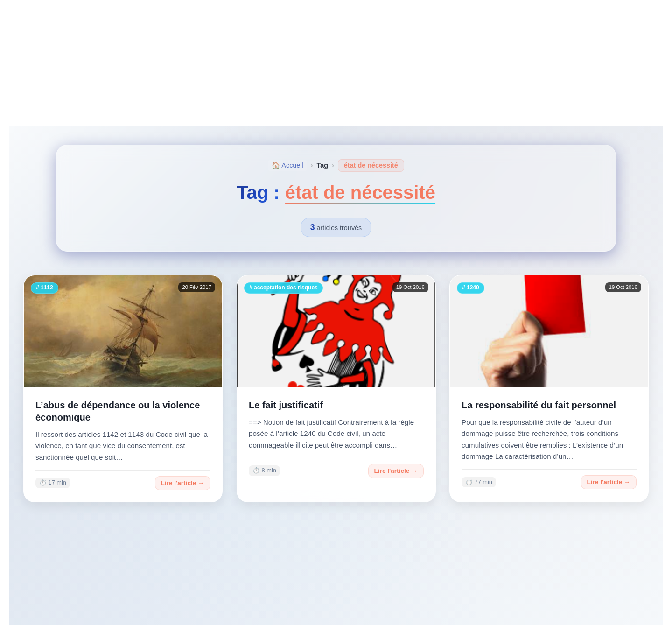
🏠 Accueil (287, 165)
